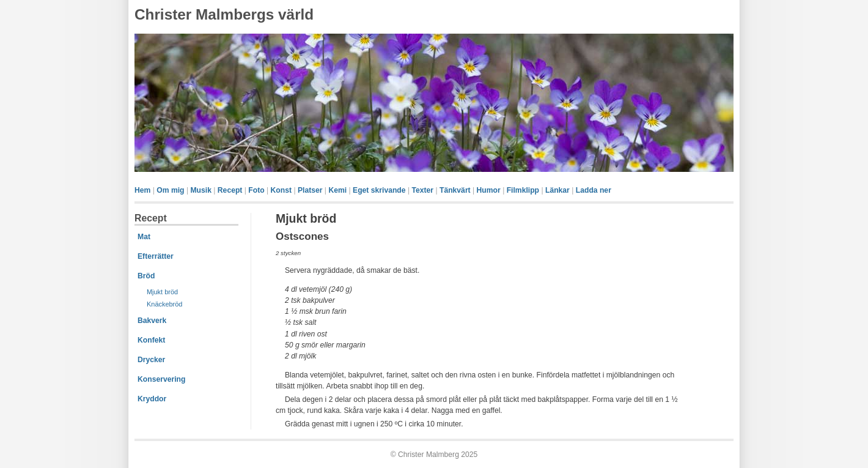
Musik (200, 190)
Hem (142, 190)
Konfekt (151, 340)
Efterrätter (156, 256)
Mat (144, 237)
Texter (422, 190)
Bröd (146, 276)
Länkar (557, 190)
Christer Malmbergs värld (224, 14)
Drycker (151, 360)
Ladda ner (594, 190)
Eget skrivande (379, 190)
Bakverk (152, 321)
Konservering (161, 379)
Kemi (337, 190)
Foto (256, 190)
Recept (230, 190)
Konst (281, 190)
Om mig (170, 190)
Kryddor (152, 399)
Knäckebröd (164, 304)
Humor (489, 190)
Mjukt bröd (162, 292)
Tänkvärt (455, 190)
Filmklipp (523, 190)
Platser (310, 190)
